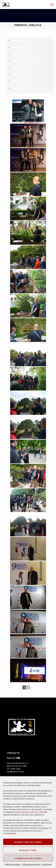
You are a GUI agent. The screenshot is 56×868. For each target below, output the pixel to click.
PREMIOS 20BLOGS (20, 81)
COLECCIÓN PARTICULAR (23, 61)
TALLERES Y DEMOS (20, 47)
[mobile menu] (52, 4)
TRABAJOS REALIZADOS (22, 40)
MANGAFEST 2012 (20, 68)
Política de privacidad (31, 864)
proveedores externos (28, 812)
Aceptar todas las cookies (28, 842)
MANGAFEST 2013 (20, 75)
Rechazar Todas (28, 850)
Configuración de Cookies (28, 858)
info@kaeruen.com (15, 772)
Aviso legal (47, 864)
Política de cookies (13, 864)
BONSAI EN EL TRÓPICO (22, 54)
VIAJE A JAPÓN (18, 88)
